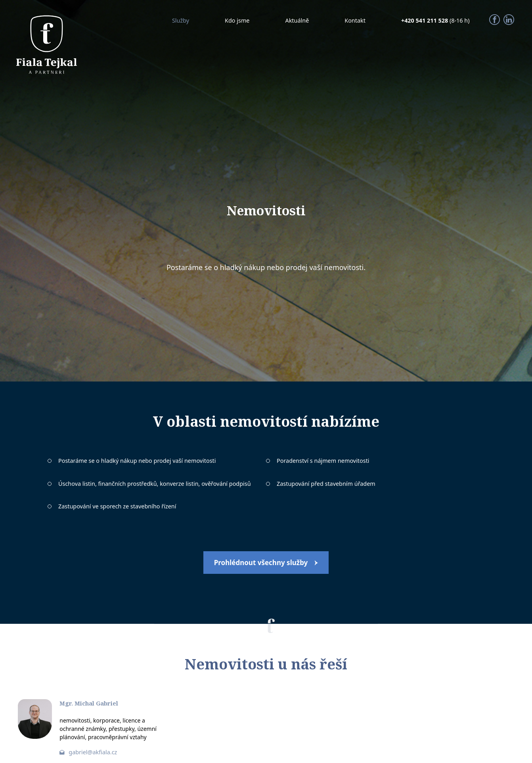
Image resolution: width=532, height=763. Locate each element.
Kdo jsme (237, 20)
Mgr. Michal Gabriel (89, 703)
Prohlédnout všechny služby (261, 563)
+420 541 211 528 (425, 20)
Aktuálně (297, 20)
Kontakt (355, 20)
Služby (181, 20)
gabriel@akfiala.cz (93, 752)
